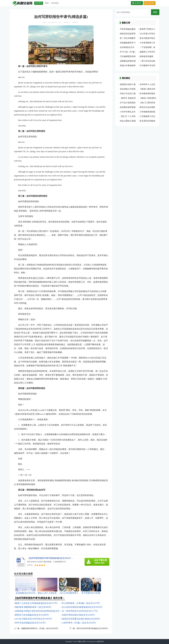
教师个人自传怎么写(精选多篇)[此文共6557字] (36, 603)
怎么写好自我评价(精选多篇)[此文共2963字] (82, 607)
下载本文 (75, 22)
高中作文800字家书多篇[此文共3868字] (92, 628)
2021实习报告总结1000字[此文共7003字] (33, 619)
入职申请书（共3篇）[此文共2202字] (79, 623)
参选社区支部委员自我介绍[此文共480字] (81, 619)
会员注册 (151, 3)
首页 (47, 3)
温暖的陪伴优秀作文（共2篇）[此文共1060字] (40, 628)
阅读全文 (67, 22)
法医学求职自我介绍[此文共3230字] (78, 615)
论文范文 (55, 3)
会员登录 (138, 3)
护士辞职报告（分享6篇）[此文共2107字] (81, 603)
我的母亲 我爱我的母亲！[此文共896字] (33, 607)
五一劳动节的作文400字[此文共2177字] (80, 611)
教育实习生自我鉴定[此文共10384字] (32, 615)
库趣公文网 (81, 642)
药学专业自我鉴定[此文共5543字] (30, 623)
